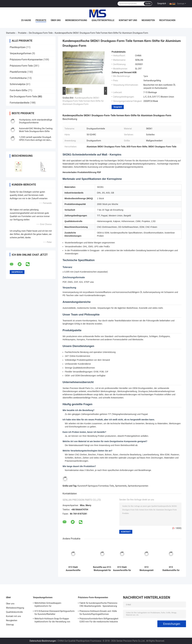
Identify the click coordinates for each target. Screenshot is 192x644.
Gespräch (162, 3)
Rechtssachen (167, 20)
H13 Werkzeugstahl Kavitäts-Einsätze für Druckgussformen (146, 569)
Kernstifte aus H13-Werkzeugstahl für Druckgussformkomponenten (102, 569)
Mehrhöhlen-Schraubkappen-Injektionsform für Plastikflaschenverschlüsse (48, 605)
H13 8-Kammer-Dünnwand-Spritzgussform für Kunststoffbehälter (55, 613)
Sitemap (10, 625)
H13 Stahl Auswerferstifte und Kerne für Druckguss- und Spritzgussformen (73, 569)
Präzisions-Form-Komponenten (26, 60)
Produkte (41, 20)
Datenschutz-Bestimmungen (43, 641)
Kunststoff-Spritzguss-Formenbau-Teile (96, 486)
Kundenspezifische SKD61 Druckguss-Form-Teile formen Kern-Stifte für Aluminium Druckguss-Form (83, 101)
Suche (148, 4)
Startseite (10, 33)
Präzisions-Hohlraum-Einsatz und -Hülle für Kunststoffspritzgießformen (98, 613)
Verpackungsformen (21, 53)
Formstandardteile (19, 103)
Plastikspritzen (18, 47)
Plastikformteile (18, 72)
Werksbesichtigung (76, 20)
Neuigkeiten (148, 20)
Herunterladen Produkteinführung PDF (82, 172)
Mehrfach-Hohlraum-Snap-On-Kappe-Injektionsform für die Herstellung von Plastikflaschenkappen (52, 621)
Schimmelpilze (18, 84)
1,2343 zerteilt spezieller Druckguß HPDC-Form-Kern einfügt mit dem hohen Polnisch (35, 140)
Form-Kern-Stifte (19, 90)
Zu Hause (26, 20)
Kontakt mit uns (128, 20)
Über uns (56, 20)
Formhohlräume (18, 78)
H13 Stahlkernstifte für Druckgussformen (171, 569)
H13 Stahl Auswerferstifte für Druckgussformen (122, 569)
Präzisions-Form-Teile (21, 66)
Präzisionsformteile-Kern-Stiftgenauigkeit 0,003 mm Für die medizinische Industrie (99, 620)
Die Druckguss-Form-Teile (41, 33)
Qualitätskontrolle (103, 20)
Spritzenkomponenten (138, 486)
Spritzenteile (121, 486)
